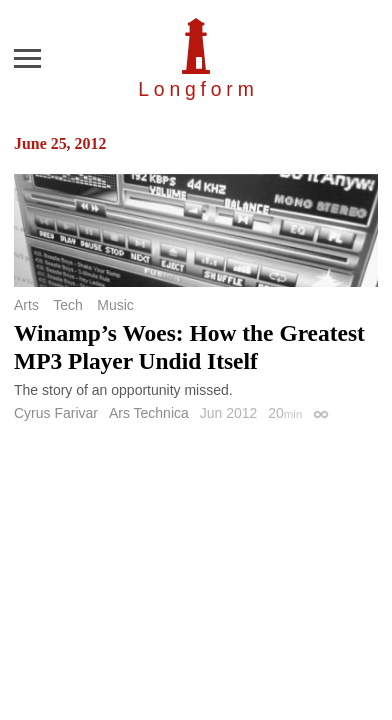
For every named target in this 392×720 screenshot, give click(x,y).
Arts (26, 305)
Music (115, 305)
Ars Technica (149, 413)
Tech (68, 305)
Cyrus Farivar (56, 413)
